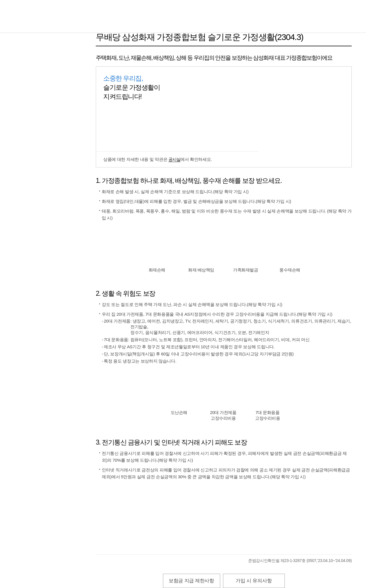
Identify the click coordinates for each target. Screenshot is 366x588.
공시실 (174, 159)
